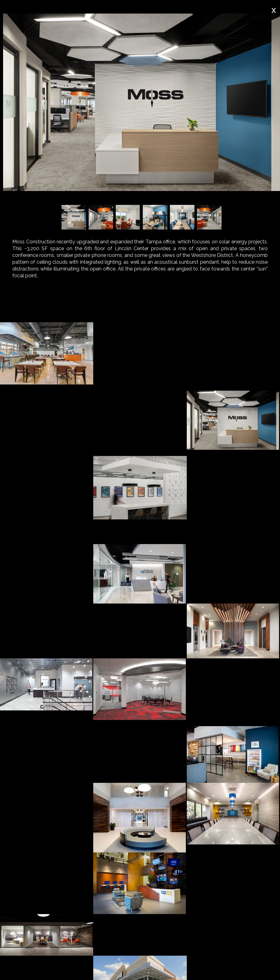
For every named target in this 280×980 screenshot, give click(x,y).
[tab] (54, 308)
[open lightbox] (47, 353)
